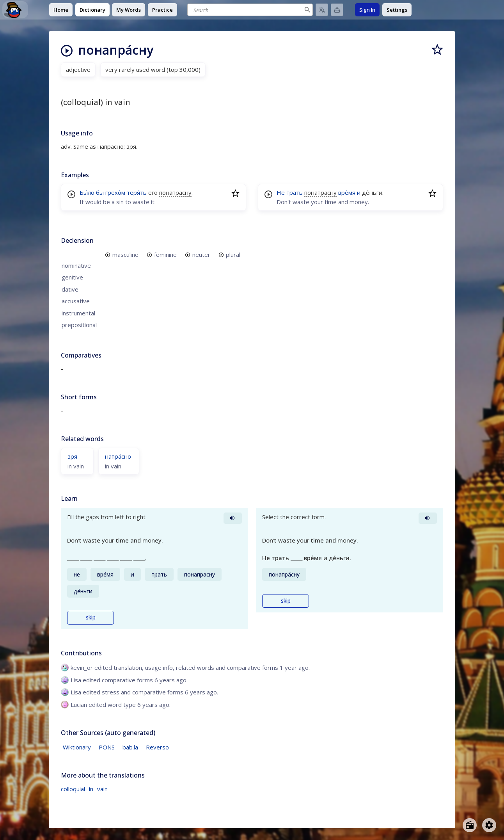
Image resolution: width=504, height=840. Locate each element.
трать (295, 192)
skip (91, 618)
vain (102, 789)
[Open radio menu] (470, 825)
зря (72, 456)
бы (100, 192)
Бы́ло (87, 192)
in (91, 789)
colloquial (73, 789)
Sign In (367, 10)
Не (281, 192)
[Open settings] (489, 825)
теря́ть (137, 192)
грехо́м (115, 192)
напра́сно (118, 456)
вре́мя (347, 192)
